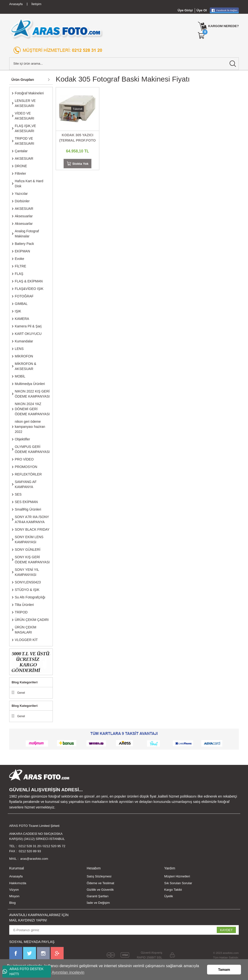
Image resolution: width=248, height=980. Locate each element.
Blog (12, 903)
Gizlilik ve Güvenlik (100, 890)
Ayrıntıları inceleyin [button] (68, 972)
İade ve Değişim (98, 903)
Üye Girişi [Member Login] (185, 10)
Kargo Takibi (173, 890)
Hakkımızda (18, 883)
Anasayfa (16, 877)
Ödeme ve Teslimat (101, 883)
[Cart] (201, 36)
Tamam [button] (224, 970)
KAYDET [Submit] (226, 930)
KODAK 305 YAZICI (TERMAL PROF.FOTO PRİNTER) (78, 138)
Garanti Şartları (98, 896)
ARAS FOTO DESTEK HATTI (23, 971)
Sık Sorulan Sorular (178, 883)
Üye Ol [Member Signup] (202, 10)
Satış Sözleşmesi (99, 877)
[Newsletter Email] (124, 930)
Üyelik (169, 896)
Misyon (14, 896)
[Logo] (56, 29)
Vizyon (14, 890)
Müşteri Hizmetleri (177, 877)
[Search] (124, 64)
